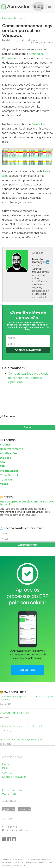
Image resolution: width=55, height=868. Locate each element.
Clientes (7, 773)
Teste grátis (10, 795)
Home (6, 764)
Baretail (37, 124)
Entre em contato (13, 791)
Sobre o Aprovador (14, 777)
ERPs (5, 769)
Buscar (28, 427)
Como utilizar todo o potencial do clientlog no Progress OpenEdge (29, 378)
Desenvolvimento (14, 18)
